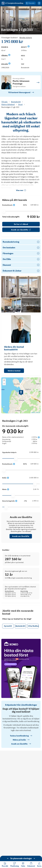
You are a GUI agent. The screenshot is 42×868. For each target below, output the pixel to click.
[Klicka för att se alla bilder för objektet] (31, 305)
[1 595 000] (34, 452)
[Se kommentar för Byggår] (9, 63)
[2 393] (34, 501)
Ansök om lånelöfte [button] (21, 536)
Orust (20, 104)
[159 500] (34, 205)
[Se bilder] (21, 287)
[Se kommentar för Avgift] (29, 46)
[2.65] (34, 489)
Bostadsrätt (16, 102)
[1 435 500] (34, 478)
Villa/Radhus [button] (33, 626)
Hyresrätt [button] (8, 626)
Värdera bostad (14, 371)
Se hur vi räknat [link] (21, 224)
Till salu (4, 102)
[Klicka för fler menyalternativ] (39, 3)
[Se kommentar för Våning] (9, 55)
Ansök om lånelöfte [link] (21, 230)
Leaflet (33, 412)
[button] (14, 205)
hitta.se (38, 412)
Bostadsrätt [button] (20, 626)
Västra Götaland (8, 104)
